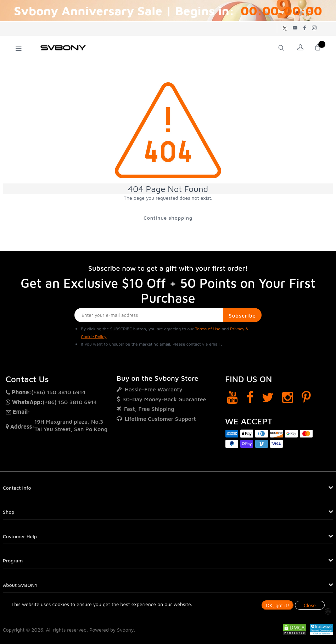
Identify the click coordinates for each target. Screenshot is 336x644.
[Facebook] (250, 397)
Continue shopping (168, 218)
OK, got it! (278, 605)
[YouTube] (232, 397)
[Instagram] (288, 397)
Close (310, 605)
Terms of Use (208, 329)
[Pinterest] (306, 397)
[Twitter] (268, 397)
